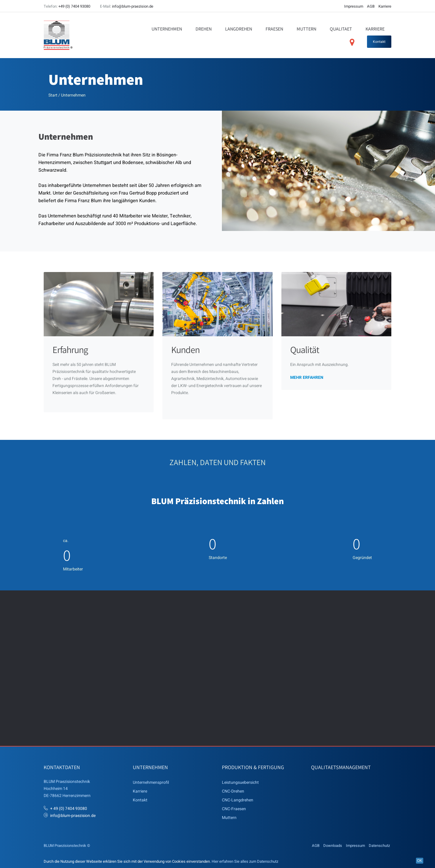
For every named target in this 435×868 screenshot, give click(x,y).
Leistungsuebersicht (240, 782)
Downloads (333, 845)
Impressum (354, 6)
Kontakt (379, 42)
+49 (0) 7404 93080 (74, 6)
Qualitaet (341, 29)
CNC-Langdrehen (238, 800)
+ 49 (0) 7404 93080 (69, 808)
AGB (371, 6)
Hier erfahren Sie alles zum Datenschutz (245, 861)
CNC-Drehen (233, 791)
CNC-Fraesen (234, 809)
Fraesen (274, 29)
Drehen (204, 29)
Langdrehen (239, 29)
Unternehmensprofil (151, 782)
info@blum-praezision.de (133, 6)
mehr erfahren (307, 377)
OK (420, 861)
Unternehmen (167, 29)
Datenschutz (379, 845)
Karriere (385, 6)
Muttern (306, 29)
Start (53, 95)
